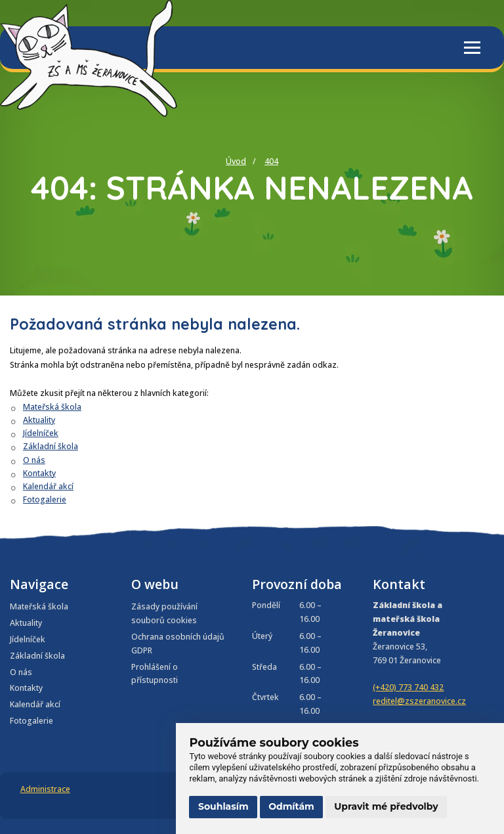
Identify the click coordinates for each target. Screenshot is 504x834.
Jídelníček (41, 433)
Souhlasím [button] (223, 806)
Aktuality (39, 420)
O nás (34, 460)
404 (271, 161)
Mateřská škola (52, 407)
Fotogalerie (45, 499)
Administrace (45, 789)
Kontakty (39, 473)
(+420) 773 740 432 (408, 687)
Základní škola (51, 446)
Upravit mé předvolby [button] (386, 806)
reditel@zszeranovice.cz (419, 701)
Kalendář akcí (48, 486)
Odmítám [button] (291, 806)
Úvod (236, 161)
